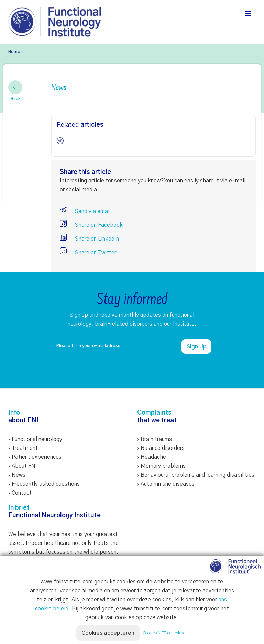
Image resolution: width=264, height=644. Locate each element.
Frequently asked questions (46, 484)
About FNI (24, 466)
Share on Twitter (88, 253)
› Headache (152, 457)
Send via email (85, 211)
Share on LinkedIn (89, 239)
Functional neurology (37, 439)
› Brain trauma (155, 439)
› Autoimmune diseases (166, 484)
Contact (22, 493)
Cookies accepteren (108, 633)
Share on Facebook (91, 225)
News (19, 475)
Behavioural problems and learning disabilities (197, 475)
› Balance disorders (161, 448)
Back (15, 91)
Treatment (25, 448)
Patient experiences (37, 457)
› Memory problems (161, 466)
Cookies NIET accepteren (166, 633)
